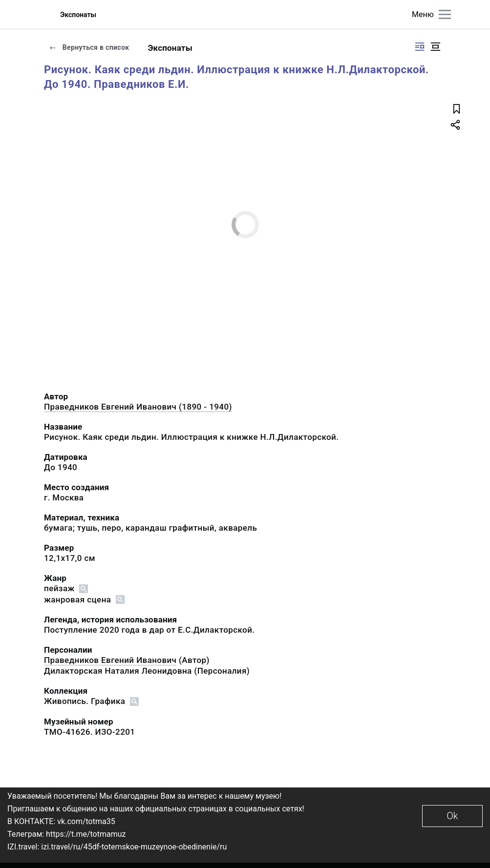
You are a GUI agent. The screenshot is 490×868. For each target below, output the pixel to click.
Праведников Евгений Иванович (110, 660)
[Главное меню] (445, 14)
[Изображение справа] (420, 47)
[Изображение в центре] (435, 47)
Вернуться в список (89, 47)
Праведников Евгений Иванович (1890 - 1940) (138, 407)
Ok (452, 816)
